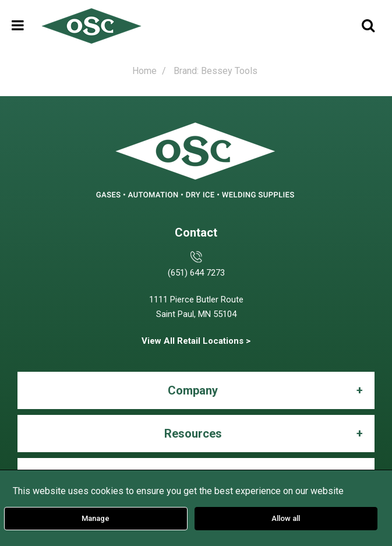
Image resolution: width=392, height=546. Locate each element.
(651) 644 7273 (196, 273)
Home (144, 71)
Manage (96, 518)
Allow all (286, 518)
